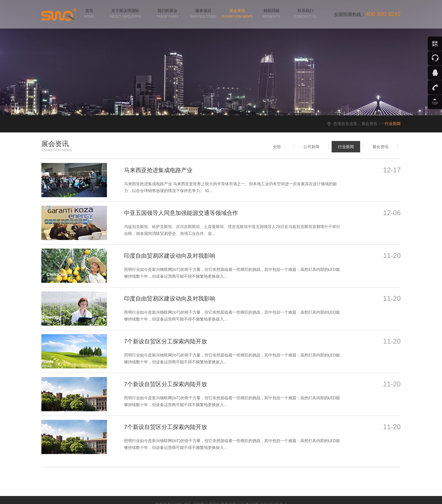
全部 (277, 147)
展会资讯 (369, 124)
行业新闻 (346, 147)
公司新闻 (311, 147)
